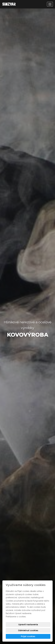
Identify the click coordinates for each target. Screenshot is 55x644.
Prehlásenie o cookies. (16, 617)
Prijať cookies (28, 636)
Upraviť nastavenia (28, 625)
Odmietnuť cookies (28, 630)
